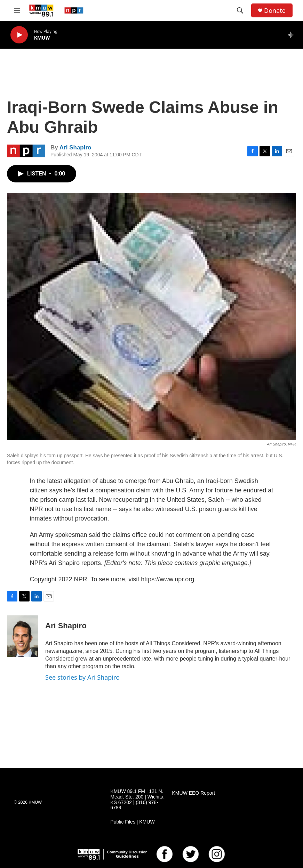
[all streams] (293, 35)
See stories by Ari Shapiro (82, 677)
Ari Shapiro (75, 148)
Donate (275, 11)
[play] (19, 35)
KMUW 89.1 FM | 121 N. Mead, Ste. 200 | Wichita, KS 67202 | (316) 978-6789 (137, 800)
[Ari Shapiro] (23, 636)
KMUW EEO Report (194, 793)
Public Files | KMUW (132, 822)
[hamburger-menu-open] (17, 10)
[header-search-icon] (240, 10)
